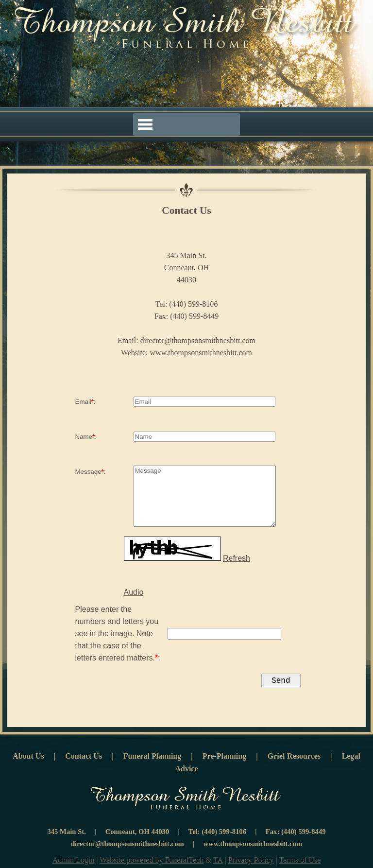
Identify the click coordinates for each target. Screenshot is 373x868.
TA (218, 862)
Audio (134, 592)
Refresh (237, 558)
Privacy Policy (251, 862)
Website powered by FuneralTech (152, 862)
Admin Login (74, 862)
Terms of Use (300, 862)
